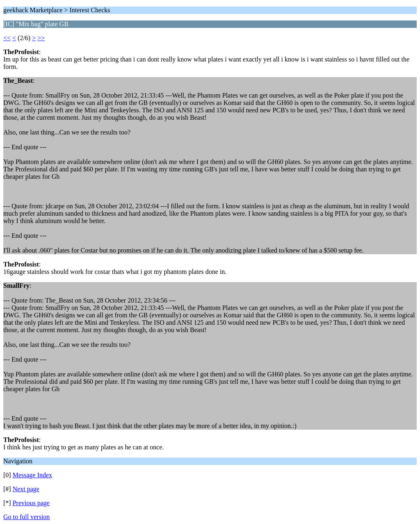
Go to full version (26, 517)
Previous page (31, 503)
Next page (26, 489)
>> (41, 38)
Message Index (32, 475)
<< (7, 38)
